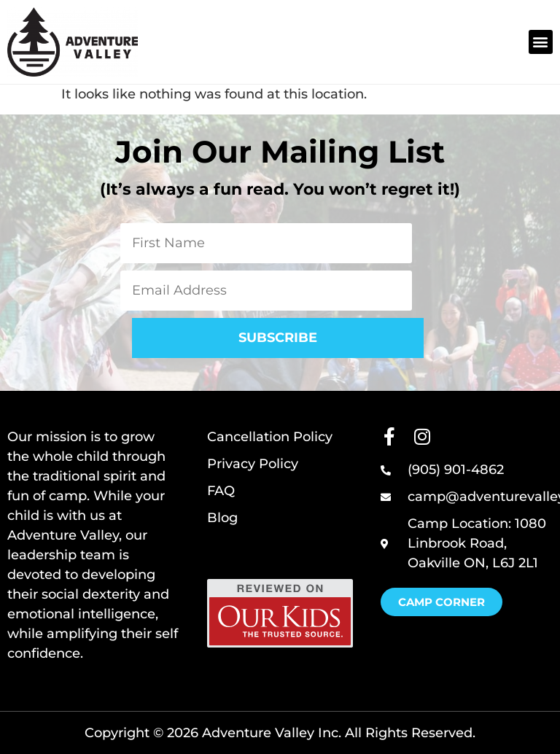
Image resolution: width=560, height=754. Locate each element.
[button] (541, 42)
